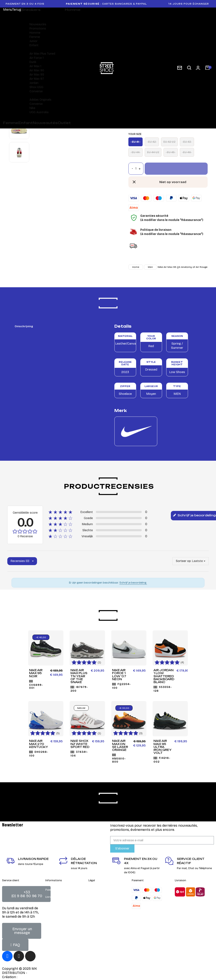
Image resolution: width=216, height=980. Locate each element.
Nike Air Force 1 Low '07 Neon (119, 675)
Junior (33, 41)
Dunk (33, 62)
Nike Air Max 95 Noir (36, 673)
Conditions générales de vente (108, 890)
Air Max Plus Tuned (42, 54)
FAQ (48, 904)
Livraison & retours (58, 897)
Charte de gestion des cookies (108, 911)
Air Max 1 (35, 66)
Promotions (38, 29)
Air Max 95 (37, 75)
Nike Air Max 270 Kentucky (39, 744)
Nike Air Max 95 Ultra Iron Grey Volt (163, 747)
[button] (189, 68)
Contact (94, 897)
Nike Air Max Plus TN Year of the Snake (79, 676)
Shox (33, 87)
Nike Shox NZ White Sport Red (80, 744)
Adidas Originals (40, 100)
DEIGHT (24, 977)
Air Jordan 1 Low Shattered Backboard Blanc (164, 676)
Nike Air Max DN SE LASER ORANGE (120, 745)
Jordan (34, 83)
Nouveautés (38, 24)
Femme (35, 37)
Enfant (34, 45)
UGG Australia (39, 112)
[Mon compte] (198, 68)
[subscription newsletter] (180, 68)
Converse (36, 91)
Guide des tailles (56, 911)
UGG (40, 87)
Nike (32, 108)
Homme (35, 33)
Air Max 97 (37, 79)
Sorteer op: (184, 561)
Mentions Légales (100, 904)
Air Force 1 (36, 58)
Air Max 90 (37, 70)
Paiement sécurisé (57, 890)
